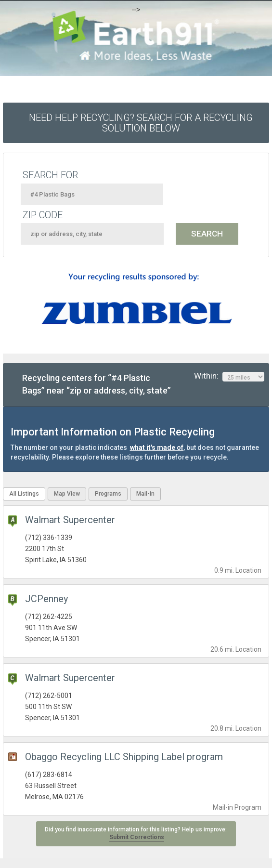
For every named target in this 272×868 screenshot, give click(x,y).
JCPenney (46, 599)
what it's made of (157, 447)
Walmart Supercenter (70, 520)
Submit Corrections (137, 837)
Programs (108, 494)
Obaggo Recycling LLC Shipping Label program (124, 757)
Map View (67, 494)
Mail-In (145, 494)
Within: (229, 376)
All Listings (24, 494)
